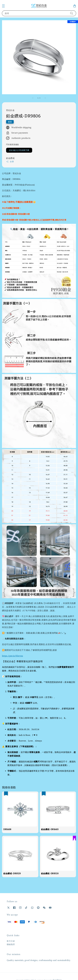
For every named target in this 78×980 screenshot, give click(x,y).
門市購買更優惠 (12, 145)
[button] (3, 6)
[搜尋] (72, 13)
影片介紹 (11, 941)
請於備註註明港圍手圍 (19, 150)
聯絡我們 (11, 944)
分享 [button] (10, 162)
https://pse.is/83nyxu (13, 656)
